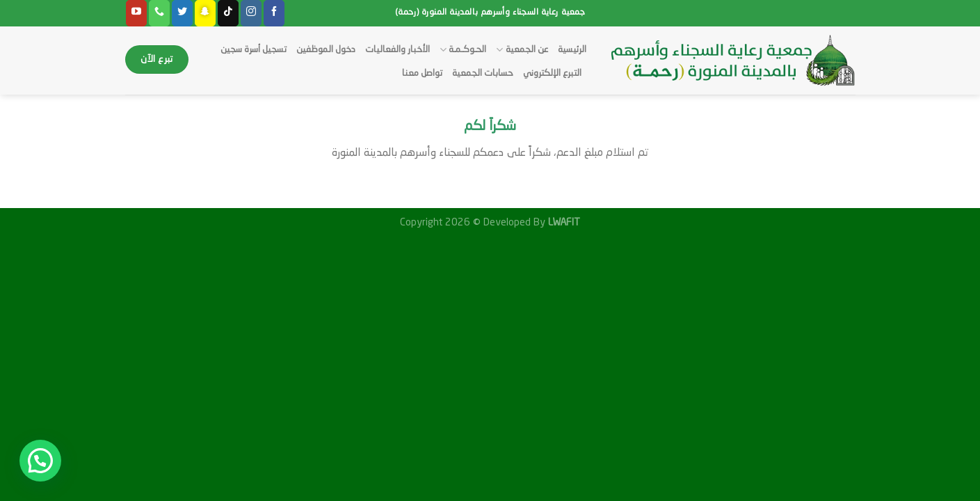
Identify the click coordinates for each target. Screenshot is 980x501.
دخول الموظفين (326, 50)
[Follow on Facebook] (274, 13)
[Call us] (159, 13)
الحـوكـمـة (463, 50)
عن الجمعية (522, 50)
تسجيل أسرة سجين (254, 50)
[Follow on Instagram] (251, 13)
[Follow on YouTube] (136, 13)
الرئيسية (572, 50)
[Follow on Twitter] (182, 13)
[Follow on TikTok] (228, 13)
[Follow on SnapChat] (205, 13)
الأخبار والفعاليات (397, 50)
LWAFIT (563, 223)
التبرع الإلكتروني (552, 73)
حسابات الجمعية (483, 73)
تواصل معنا (422, 73)
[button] (40, 461)
